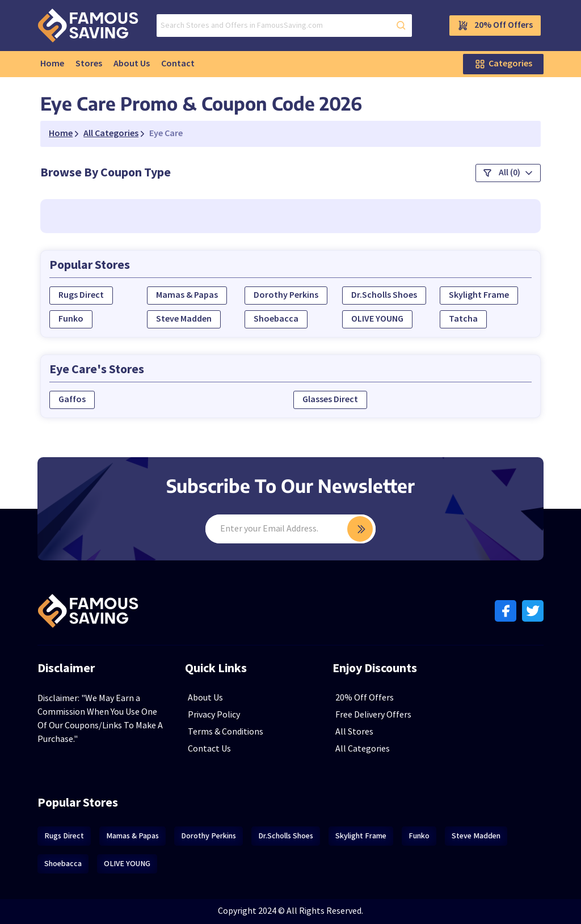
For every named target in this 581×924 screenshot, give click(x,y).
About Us (132, 64)
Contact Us (209, 749)
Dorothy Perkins (286, 295)
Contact (178, 64)
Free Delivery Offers (373, 715)
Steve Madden (184, 319)
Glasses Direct (330, 400)
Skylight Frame (479, 295)
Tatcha (463, 319)
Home (52, 64)
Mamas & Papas (187, 295)
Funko (71, 319)
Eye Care (166, 134)
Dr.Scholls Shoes (384, 295)
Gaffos (72, 400)
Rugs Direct (81, 295)
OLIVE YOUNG (377, 319)
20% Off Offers (495, 26)
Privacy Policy (214, 715)
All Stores (354, 732)
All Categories (363, 749)
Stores (89, 64)
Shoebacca (276, 319)
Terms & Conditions (226, 732)
